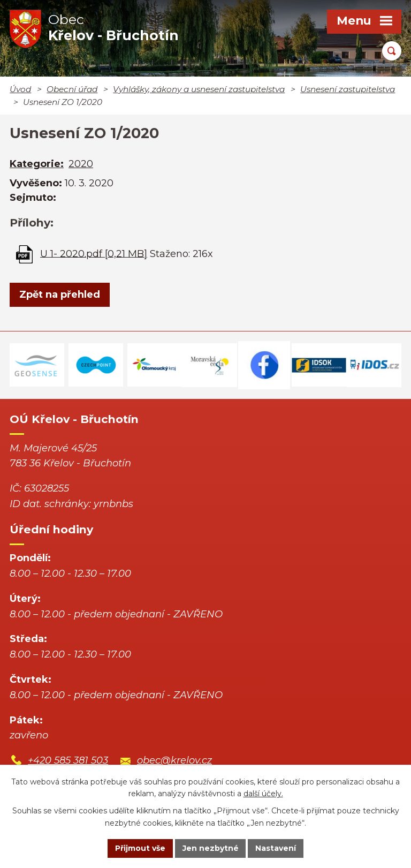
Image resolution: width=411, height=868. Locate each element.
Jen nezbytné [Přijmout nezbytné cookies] (211, 848)
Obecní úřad (72, 89)
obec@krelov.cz (174, 760)
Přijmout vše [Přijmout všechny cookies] (140, 848)
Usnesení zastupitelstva (348, 89)
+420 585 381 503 (68, 760)
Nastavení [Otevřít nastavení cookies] (276, 848)
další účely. (263, 794)
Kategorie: (37, 164)
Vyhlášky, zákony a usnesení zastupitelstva (199, 89)
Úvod (20, 89)
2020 (81, 164)
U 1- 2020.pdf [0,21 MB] (94, 253)
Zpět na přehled (60, 295)
